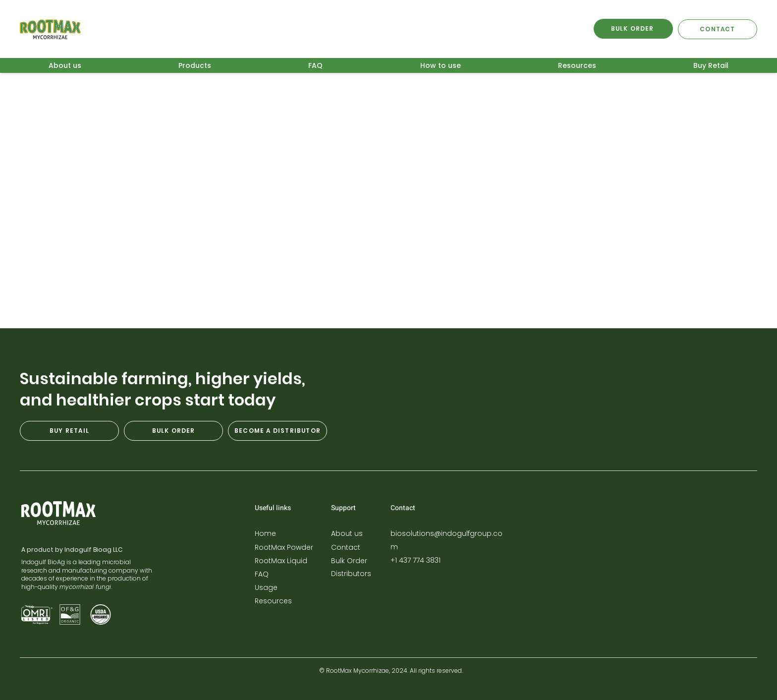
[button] (195, 65)
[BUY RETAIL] (69, 431)
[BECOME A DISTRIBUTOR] (277, 431)
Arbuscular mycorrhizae (166, 102)
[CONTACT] (718, 29)
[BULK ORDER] (633, 29)
